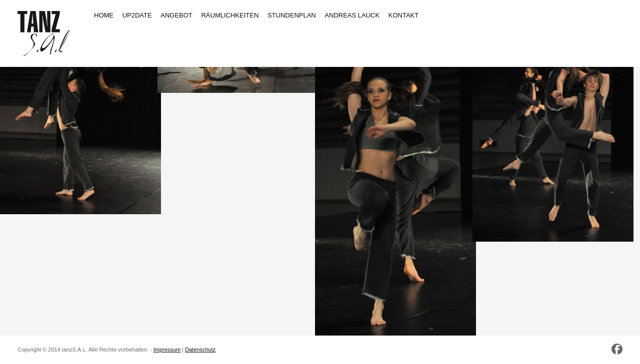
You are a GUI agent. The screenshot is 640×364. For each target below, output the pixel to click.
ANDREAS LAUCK (352, 15)
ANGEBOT (176, 15)
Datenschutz (200, 350)
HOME (104, 15)
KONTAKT (403, 15)
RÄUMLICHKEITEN (230, 15)
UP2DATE (137, 15)
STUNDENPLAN (292, 15)
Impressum (167, 350)
